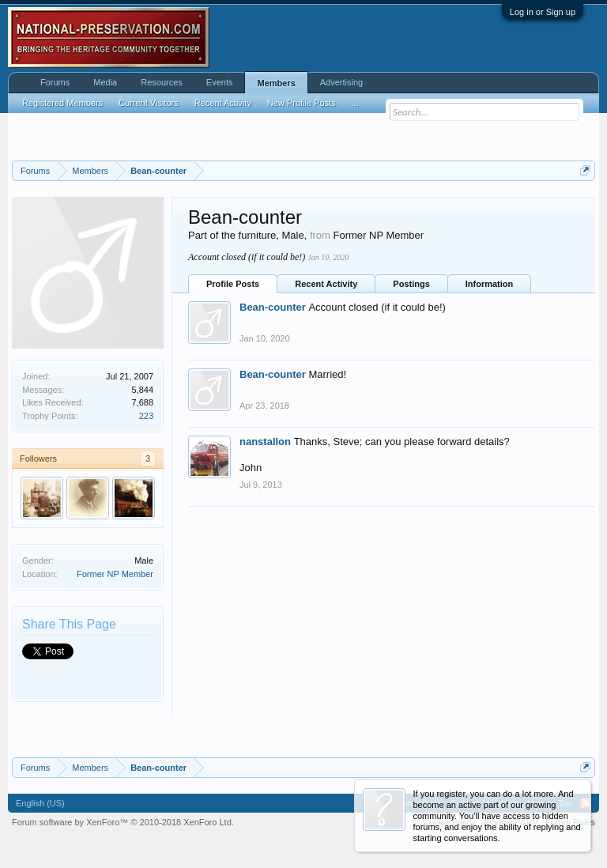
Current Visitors (149, 103)
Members (276, 83)
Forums (55, 82)
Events (220, 82)
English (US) (40, 803)
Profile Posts (233, 284)
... (355, 103)
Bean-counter (273, 307)
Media (105, 82)
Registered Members (62, 103)
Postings (411, 284)
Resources (162, 82)
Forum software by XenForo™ (123, 822)
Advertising (341, 82)
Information (490, 284)
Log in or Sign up (543, 12)
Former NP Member (115, 574)
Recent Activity (326, 284)
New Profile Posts (302, 103)
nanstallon (265, 442)
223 (146, 416)
